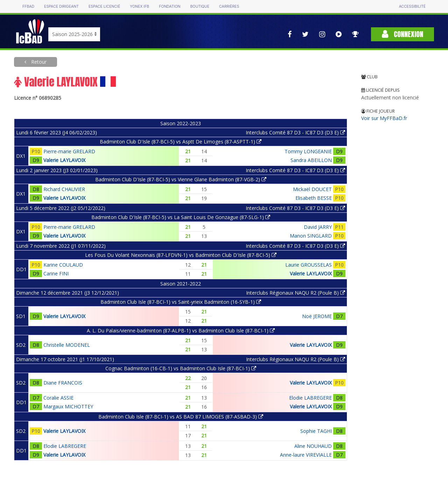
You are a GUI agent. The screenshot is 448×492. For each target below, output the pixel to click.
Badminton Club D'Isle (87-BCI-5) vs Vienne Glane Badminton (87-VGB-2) (181, 179)
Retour (38, 62)
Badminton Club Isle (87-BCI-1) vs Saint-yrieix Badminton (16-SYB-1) (181, 302)
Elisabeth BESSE (314, 198)
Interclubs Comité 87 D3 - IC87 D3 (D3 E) (295, 132)
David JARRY (318, 227)
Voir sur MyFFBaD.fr (384, 118)
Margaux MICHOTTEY (68, 406)
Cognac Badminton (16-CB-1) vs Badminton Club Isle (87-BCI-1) (181, 368)
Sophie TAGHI (316, 431)
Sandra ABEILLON (311, 160)
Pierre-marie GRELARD (69, 151)
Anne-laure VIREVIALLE (306, 455)
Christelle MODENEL (67, 345)
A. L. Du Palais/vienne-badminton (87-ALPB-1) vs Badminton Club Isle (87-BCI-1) (181, 331)
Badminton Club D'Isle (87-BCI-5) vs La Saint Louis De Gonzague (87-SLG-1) (181, 217)
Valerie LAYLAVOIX (64, 160)
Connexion (402, 34)
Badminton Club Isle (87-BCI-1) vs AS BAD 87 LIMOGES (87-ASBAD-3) (181, 417)
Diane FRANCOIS (63, 383)
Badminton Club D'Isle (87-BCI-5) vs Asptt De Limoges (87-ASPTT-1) (181, 142)
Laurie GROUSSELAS (309, 265)
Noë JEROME (317, 316)
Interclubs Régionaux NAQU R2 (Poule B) (296, 293)
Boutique (199, 6)
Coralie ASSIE (58, 398)
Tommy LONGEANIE (308, 151)
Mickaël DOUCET (312, 189)
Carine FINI (56, 273)
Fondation (170, 6)
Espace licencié (104, 6)
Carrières (229, 6)
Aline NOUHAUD (313, 446)
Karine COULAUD (63, 265)
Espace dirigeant (61, 6)
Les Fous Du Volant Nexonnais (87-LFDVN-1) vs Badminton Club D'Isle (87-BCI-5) (181, 255)
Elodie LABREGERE (310, 398)
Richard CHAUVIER (64, 189)
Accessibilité (412, 6)
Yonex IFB (139, 6)
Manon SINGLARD (311, 236)
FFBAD (28, 6)
